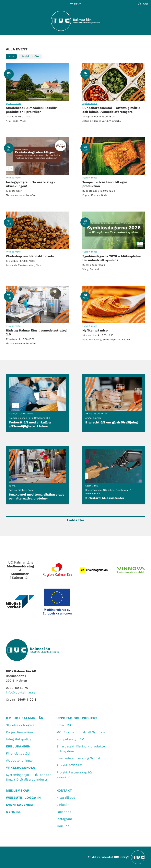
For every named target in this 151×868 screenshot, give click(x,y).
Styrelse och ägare (20, 725)
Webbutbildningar (19, 761)
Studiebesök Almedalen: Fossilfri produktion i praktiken (37, 82)
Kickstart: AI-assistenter (114, 475)
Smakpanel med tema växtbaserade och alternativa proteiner (37, 475)
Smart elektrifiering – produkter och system (81, 749)
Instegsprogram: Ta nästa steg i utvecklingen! (37, 156)
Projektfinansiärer (20, 732)
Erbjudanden (18, 746)
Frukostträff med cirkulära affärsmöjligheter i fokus (37, 403)
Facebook (64, 812)
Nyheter (14, 812)
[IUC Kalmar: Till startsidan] (75, 21)
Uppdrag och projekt (77, 718)
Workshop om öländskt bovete (37, 230)
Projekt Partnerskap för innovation (75, 775)
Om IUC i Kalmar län (25, 718)
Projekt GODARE (69, 765)
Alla (11, 56)
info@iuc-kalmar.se (21, 692)
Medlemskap (18, 790)
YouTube (63, 826)
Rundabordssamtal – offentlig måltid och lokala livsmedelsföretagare (114, 82)
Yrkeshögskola (21, 768)
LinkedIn (63, 805)
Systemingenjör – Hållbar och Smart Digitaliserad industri (29, 777)
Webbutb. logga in (23, 798)
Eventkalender (20, 805)
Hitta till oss (66, 798)
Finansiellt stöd (18, 753)
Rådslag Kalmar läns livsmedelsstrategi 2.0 (37, 304)
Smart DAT (65, 725)
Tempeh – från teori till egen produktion (114, 156)
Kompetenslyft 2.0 (70, 739)
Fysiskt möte (30, 56)
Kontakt (64, 790)
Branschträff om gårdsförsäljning (114, 403)
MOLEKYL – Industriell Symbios (81, 732)
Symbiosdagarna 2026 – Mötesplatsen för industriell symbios (114, 230)
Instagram (64, 819)
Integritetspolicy (18, 739)
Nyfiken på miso (114, 304)
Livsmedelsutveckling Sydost (78, 758)
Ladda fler (76, 520)
